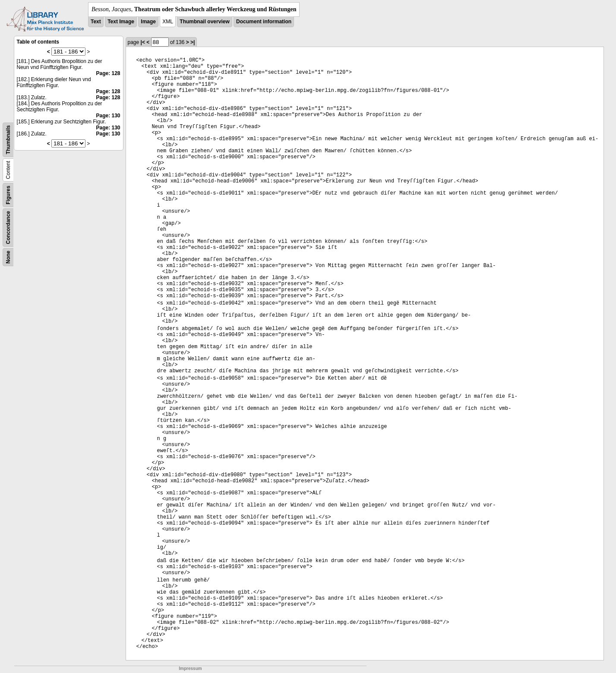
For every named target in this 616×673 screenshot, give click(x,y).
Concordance (8, 228)
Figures (8, 195)
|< (143, 42)
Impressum (190, 668)
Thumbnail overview (204, 22)
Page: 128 (108, 73)
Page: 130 (108, 116)
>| (193, 42)
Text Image (121, 22)
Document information (264, 22)
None (8, 257)
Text (96, 22)
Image (148, 22)
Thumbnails (8, 140)
